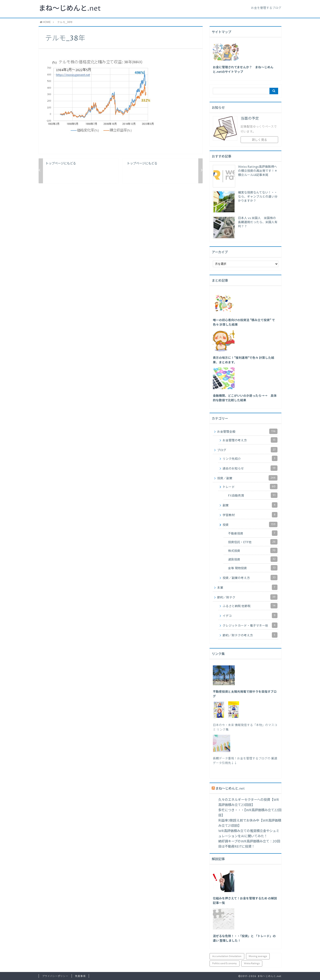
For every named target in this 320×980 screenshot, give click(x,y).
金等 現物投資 (253, 568)
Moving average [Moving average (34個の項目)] (258, 956)
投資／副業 (247, 478)
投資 (250, 524)
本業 (247, 587)
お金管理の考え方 (250, 440)
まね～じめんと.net (70, 9)
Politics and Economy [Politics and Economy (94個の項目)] (224, 963)
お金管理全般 (247, 431)
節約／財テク (247, 597)
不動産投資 (253, 533)
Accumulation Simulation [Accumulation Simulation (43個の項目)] (227, 956)
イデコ (250, 615)
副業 (250, 505)
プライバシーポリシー (55, 976)
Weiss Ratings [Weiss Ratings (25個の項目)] (252, 963)
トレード (250, 487)
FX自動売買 (253, 495)
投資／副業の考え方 (250, 578)
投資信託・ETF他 (253, 542)
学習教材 (250, 515)
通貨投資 (253, 559)
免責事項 (80, 976)
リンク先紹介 (250, 458)
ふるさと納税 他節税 (250, 606)
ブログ (247, 450)
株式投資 (253, 550)
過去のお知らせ (250, 468)
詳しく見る (259, 140)
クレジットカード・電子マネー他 (250, 625)
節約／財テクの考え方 (250, 635)
